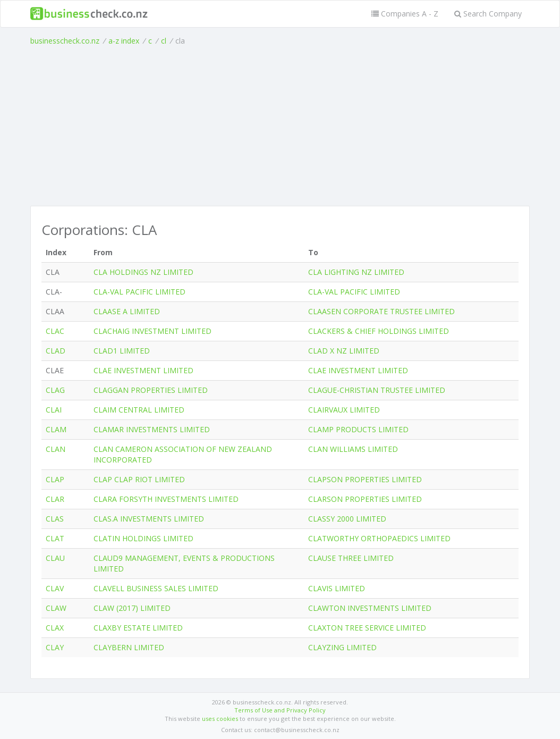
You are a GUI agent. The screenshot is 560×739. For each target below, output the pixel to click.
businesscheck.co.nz (65, 41)
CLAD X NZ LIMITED (344, 351)
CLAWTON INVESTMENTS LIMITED (370, 608)
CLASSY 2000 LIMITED (347, 519)
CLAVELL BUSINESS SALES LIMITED (156, 588)
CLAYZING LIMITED (342, 647)
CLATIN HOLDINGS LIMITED (143, 538)
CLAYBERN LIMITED (129, 647)
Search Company (488, 14)
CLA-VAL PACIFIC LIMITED (139, 292)
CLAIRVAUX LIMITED (344, 410)
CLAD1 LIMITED (122, 351)
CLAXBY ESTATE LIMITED (138, 628)
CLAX (55, 628)
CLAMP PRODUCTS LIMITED (358, 429)
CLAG (55, 390)
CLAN (56, 449)
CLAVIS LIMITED (337, 588)
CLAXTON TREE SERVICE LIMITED (367, 628)
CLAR (55, 499)
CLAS (55, 519)
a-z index (124, 41)
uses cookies (220, 719)
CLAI (54, 410)
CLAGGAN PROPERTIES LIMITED (151, 390)
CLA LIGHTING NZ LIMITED (356, 272)
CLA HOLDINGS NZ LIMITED (143, 272)
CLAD (56, 351)
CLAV (55, 588)
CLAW (56, 608)
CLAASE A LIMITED (127, 311)
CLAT (55, 538)
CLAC (55, 331)
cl (164, 41)
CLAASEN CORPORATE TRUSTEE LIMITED (381, 311)
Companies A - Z (405, 14)
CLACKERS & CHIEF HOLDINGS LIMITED (379, 331)
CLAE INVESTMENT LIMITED (143, 370)
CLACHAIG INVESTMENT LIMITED (152, 331)
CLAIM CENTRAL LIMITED (139, 410)
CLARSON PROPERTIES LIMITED (365, 499)
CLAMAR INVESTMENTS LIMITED (152, 429)
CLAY (55, 647)
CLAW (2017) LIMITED (132, 608)
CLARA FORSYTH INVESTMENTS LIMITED (166, 499)
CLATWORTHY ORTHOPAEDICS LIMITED (379, 538)
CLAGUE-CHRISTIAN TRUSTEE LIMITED (377, 390)
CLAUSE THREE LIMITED (351, 558)
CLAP (55, 479)
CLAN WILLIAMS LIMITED (353, 449)
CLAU (55, 558)
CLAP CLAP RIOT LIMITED (139, 479)
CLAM (56, 429)
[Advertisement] (280, 126)
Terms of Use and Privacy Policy (280, 710)
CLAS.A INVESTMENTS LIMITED (149, 519)
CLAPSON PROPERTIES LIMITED (365, 479)
